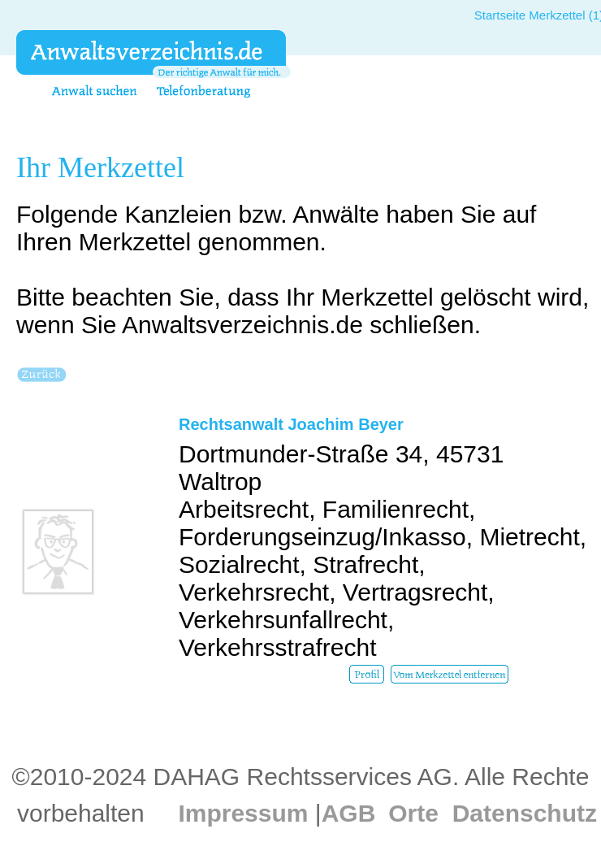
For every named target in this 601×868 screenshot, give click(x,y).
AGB (349, 813)
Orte (413, 813)
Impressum (243, 813)
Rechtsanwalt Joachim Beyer (291, 424)
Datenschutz (525, 813)
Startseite (500, 15)
